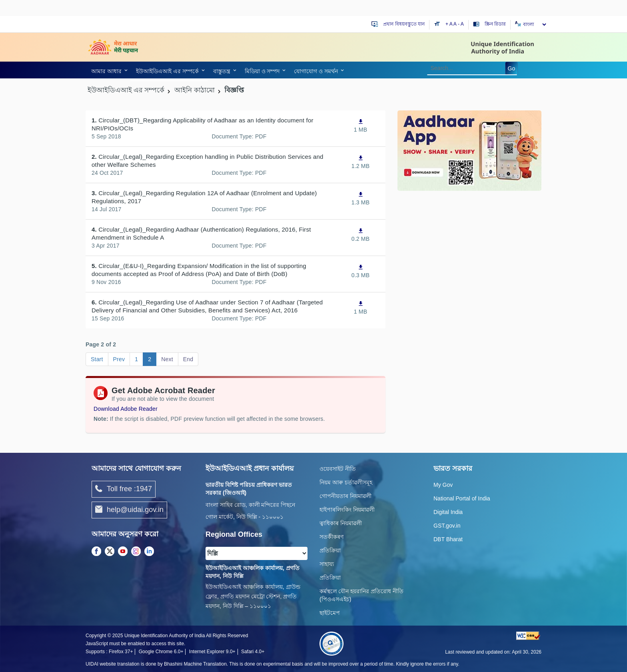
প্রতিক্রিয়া (330, 550)
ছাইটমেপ (330, 613)
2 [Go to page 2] (150, 359)
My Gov (443, 485)
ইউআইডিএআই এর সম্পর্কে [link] (167, 71)
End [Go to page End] (188, 359)
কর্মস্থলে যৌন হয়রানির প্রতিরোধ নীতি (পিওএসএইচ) (361, 595)
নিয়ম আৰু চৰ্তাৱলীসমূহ (346, 482)
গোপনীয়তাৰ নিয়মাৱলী (345, 496)
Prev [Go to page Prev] (119, 359)
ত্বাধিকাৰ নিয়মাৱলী (341, 523)
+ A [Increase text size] (449, 24)
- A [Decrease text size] (461, 24)
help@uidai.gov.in (129, 510)
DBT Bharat (448, 539)
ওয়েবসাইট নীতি (338, 469)
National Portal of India (462, 498)
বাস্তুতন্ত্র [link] (222, 71)
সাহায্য (327, 564)
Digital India (448, 512)
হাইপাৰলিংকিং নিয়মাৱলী (347, 510)
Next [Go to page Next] (167, 359)
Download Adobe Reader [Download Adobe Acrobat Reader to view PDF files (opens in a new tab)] (126, 409)
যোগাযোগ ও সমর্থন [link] (316, 71)
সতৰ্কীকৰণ (331, 537)
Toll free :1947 (124, 489)
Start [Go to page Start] (97, 359)
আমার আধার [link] (106, 71)
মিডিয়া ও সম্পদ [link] (262, 71)
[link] (108, 71)
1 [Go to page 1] (136, 359)
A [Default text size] (455, 24)
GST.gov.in (447, 526)
